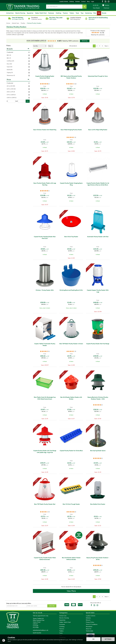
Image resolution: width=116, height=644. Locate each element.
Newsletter (89, 627)
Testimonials (89, 631)
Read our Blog (106, 1)
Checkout (106, 8)
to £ (17, 101)
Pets (95, 13)
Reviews (78, 1)
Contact (83, 1)
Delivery (88, 618)
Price (18, 79)
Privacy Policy (90, 622)
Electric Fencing (64, 618)
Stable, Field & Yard (65, 622)
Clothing (62, 627)
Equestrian (62, 620)
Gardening (88, 13)
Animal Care (63, 616)
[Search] (64, 7)
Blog (88, 1)
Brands (18, 49)
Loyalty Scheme (91, 616)
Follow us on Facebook (103, 1)
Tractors (62, 629)
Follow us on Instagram (109, 1)
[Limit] (51, 46)
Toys (82, 13)
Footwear (62, 624)
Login (92, 1)
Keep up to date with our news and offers (19, 603)
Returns (88, 620)
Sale (99, 13)
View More (71, 591)
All (29, 52)
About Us (89, 629)
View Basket (96, 8)
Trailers (61, 631)
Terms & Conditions (92, 624)
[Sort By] (40, 46)
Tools (61, 633)
